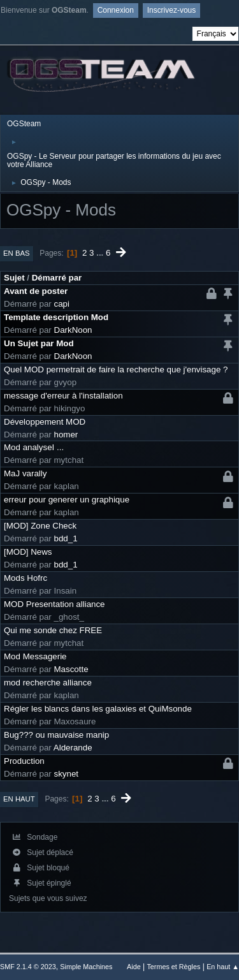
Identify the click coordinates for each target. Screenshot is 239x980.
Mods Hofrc (25, 578)
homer (66, 435)
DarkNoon (73, 330)
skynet (67, 774)
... (101, 253)
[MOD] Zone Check (40, 526)
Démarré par (57, 278)
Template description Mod (56, 317)
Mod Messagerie (35, 656)
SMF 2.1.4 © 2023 (28, 967)
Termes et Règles (173, 967)
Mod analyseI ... (34, 447)
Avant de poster (36, 291)
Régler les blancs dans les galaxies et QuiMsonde (98, 709)
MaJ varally (25, 473)
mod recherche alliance (48, 683)
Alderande (73, 748)
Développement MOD (45, 422)
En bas (17, 253)
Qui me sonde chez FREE (53, 630)
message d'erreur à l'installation (63, 396)
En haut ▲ (223, 967)
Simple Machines (86, 967)
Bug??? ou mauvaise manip (56, 735)
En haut (19, 799)
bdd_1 (66, 538)
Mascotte (71, 669)
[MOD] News (28, 552)
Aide (134, 967)
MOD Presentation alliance (54, 604)
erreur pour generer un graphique (67, 500)
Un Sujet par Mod (39, 343)
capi (62, 304)
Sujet (14, 278)
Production (24, 761)
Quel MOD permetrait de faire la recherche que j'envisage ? (116, 369)
